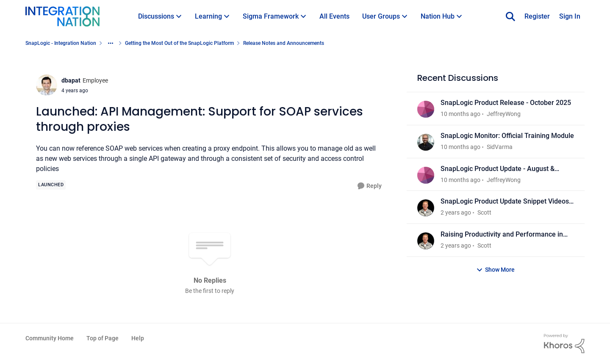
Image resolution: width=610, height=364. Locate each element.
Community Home (50, 338)
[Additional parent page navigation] (111, 43)
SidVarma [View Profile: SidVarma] (500, 147)
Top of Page (103, 338)
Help (138, 338)
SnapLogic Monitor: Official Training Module (507, 136)
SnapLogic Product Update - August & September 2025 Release (498, 169)
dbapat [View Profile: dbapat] (71, 80)
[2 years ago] (456, 213)
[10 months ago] (460, 114)
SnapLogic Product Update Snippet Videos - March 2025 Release (507, 202)
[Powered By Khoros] (564, 344)
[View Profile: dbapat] (47, 85)
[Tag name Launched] (51, 185)
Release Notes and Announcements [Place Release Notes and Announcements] (284, 43)
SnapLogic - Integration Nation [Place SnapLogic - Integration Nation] (61, 43)
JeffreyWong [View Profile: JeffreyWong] (504, 114)
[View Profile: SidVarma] (426, 142)
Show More (495, 270)
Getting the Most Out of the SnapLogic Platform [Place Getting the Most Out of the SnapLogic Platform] (179, 43)
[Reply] (370, 186)
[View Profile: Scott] (426, 208)
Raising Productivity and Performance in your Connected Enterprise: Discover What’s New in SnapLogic (506, 235)
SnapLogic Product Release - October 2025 (506, 103)
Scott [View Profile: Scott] (484, 212)
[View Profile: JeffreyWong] (426, 109)
